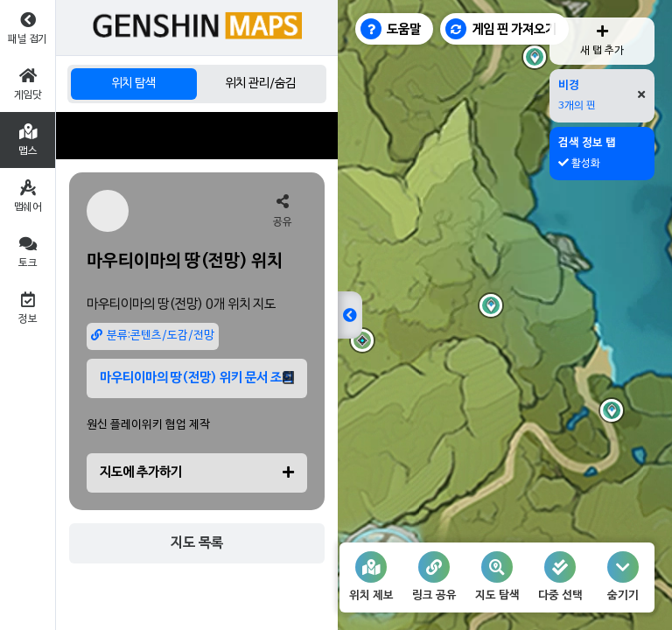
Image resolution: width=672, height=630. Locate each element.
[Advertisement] (197, 136)
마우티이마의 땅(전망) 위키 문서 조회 (197, 378)
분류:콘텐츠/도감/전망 (153, 336)
